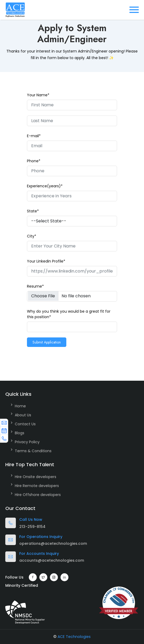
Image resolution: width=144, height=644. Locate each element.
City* (32, 236)
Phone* (34, 161)
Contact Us (25, 424)
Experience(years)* (45, 186)
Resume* (35, 286)
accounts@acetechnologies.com (52, 560)
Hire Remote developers (37, 486)
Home (20, 406)
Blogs (20, 433)
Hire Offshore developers (38, 495)
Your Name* (38, 95)
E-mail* (34, 136)
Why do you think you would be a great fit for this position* (69, 314)
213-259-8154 (32, 527)
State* (33, 211)
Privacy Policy (27, 442)
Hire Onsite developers (36, 477)
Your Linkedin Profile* (46, 261)
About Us (23, 415)
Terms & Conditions (33, 451)
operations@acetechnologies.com (53, 543)
